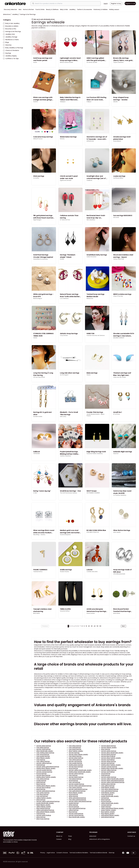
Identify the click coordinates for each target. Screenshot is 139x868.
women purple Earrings (44, 770)
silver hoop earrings (43, 819)
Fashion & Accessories (84, 9)
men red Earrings (74, 782)
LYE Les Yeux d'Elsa (39, 377)
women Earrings (74, 753)
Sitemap (112, 853)
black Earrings (41, 784)
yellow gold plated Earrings (45, 810)
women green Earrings (109, 751)
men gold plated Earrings (77, 791)
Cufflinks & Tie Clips (11, 59)
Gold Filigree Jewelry (108, 787)
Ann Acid (116, 217)
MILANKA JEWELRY (119, 338)
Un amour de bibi (92, 62)
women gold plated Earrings (78, 789)
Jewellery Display (10, 56)
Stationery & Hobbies (101, 9)
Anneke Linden (38, 417)
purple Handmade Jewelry (110, 796)
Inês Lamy (63, 417)
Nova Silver (117, 613)
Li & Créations (64, 299)
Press (70, 836)
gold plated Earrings (108, 817)
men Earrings (41, 760)
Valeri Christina (91, 257)
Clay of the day (118, 296)
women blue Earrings (76, 767)
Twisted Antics (38, 572)
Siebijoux (63, 102)
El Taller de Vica (65, 220)
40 (95, 626)
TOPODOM (36, 454)
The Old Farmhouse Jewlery (68, 493)
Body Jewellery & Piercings (13, 48)
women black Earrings (108, 746)
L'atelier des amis (92, 572)
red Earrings (105, 798)
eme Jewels (117, 532)
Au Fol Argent (64, 375)
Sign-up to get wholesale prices (44, 19)
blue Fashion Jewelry (108, 812)
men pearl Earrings (75, 749)
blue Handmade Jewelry (77, 817)
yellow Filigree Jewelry (44, 807)
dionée (115, 102)
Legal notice (51, 853)
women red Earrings (75, 761)
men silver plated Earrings (110, 789)
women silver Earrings (76, 758)
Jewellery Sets (9, 34)
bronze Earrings (41, 774)
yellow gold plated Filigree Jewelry (112, 808)
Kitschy (62, 139)
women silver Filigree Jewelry (78, 754)
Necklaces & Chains (11, 40)
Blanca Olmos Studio (66, 62)
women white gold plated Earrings (48, 767)
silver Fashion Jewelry (76, 751)
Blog (70, 839)
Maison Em (90, 299)
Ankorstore (7, 14)
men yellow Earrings (43, 761)
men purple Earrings (43, 756)
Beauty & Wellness (52, 9)
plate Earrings (41, 800)
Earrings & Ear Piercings (12, 31)
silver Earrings (106, 749)
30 (92, 626)
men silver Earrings (75, 746)
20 (89, 626)
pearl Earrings (41, 782)
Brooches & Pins (10, 29)
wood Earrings (73, 768)
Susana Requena (65, 535)
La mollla (36, 178)
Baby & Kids (64, 9)
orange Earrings (106, 805)
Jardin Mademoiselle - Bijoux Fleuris (95, 415)
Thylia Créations (118, 62)
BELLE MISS (37, 613)
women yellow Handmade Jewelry (80, 770)
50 (98, 626)
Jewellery (72, 9)
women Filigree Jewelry (109, 747)
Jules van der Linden (120, 377)
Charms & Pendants (11, 50)
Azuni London (91, 613)
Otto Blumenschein (119, 574)
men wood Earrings (43, 754)
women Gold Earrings (43, 749)
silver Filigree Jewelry (43, 758)
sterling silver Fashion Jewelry (111, 765)
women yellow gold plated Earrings (113, 782)
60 (100, 626)
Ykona (88, 375)
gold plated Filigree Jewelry (110, 815)
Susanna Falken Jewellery (95, 454)
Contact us (131, 836)
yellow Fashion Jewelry (44, 798)
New (20, 9)
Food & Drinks (40, 9)
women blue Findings (108, 756)
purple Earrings (41, 781)
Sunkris (35, 102)
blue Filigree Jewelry (108, 814)
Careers (59, 839)
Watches (7, 45)
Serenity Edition (65, 611)
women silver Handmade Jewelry (112, 753)
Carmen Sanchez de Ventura (96, 335)
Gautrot (116, 454)
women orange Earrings (109, 767)
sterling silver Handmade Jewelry (112, 768)
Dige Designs (37, 220)
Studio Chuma (64, 572)
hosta (35, 62)
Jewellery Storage (10, 37)
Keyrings (7, 53)
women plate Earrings (44, 746)
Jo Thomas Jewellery (120, 495)
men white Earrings (75, 760)
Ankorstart (93, 836)
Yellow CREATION (119, 259)
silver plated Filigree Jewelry (46, 812)
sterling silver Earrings (76, 765)
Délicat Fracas (38, 139)
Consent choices (62, 853)
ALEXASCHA (90, 141)
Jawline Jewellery (65, 456)
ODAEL (35, 338)
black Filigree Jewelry (76, 793)
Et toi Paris (117, 414)
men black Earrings (75, 756)
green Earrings (106, 807)
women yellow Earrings (44, 763)
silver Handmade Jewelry (45, 751)
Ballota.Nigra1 (38, 299)
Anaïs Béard (117, 141)
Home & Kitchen (28, 9)
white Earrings (73, 796)
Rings (6, 42)
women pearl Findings (44, 815)
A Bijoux (89, 102)
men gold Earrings (75, 747)
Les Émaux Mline (118, 178)
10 (86, 626)
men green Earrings (75, 787)
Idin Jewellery (91, 220)
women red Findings (108, 760)
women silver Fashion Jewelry (111, 758)
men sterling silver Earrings (45, 753)
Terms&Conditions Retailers (79, 853)
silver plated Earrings (43, 808)
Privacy (43, 853)
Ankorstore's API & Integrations (100, 839)
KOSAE (62, 259)
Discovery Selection (10, 9)
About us (59, 836)
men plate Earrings (43, 747)
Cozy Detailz (64, 335)
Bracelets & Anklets (11, 26)
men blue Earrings (42, 794)
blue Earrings (73, 812)
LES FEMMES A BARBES (93, 493)
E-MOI (35, 493)
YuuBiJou (89, 180)
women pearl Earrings (76, 814)
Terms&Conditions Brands (98, 853)
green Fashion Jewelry (109, 810)
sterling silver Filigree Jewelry (46, 768)
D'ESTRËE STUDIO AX (93, 532)
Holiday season (114, 9)
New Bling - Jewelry (39, 535)
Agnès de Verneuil (66, 180)
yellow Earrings (74, 810)
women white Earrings (108, 761)
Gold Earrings (41, 765)
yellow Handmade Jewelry (110, 803)
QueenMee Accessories (40, 259)
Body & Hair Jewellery (11, 23)
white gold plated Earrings (77, 798)
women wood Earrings (76, 815)
